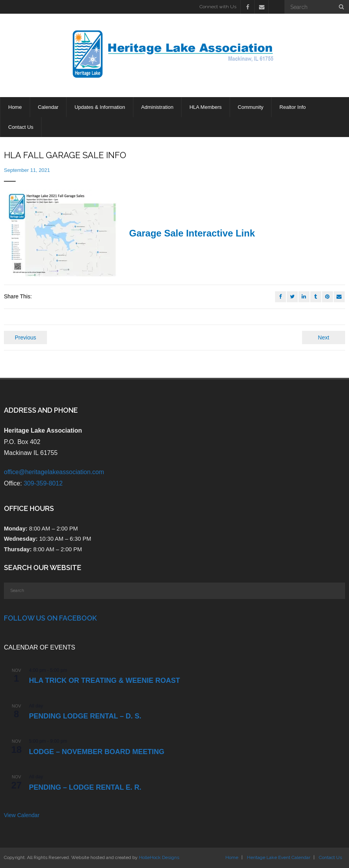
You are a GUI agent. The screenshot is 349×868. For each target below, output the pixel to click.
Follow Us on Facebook (50, 618)
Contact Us (330, 857)
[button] (63, 235)
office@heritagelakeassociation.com (54, 472)
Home (232, 857)
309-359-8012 (43, 483)
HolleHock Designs (159, 857)
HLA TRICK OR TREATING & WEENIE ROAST (104, 680)
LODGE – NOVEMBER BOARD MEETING (97, 752)
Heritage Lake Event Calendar (279, 857)
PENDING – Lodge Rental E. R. (85, 787)
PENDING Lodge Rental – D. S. (85, 716)
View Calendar (22, 815)
